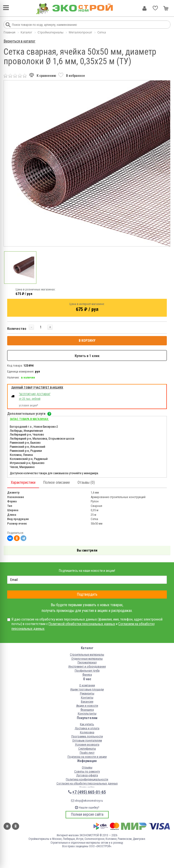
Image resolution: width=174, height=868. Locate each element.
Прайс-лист (87, 753)
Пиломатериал (87, 662)
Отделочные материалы (87, 659)
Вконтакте (7, 826)
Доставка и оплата (87, 728)
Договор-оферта (87, 775)
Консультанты (87, 713)
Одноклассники (16, 826)
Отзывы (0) (86, 482)
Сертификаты (87, 749)
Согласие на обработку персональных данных (87, 783)
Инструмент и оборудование (87, 666)
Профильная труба (87, 671)
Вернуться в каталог (20, 41)
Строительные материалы (87, 655)
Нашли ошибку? (87, 808)
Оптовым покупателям (87, 740)
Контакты (87, 697)
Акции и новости (87, 706)
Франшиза (87, 710)
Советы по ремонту (87, 771)
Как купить (87, 724)
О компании (87, 685)
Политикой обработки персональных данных (82, 624)
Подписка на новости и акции (87, 757)
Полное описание (56, 482)
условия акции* (28, 405)
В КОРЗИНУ (87, 341)
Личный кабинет (144, 8)
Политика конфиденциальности (87, 779)
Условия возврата (87, 744)
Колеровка (87, 732)
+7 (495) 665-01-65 (89, 792)
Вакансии (87, 702)
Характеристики (23, 482)
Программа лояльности (87, 736)
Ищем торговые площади (87, 689)
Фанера (87, 675)
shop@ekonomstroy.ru (87, 801)
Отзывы (87, 767)
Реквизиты (87, 693)
